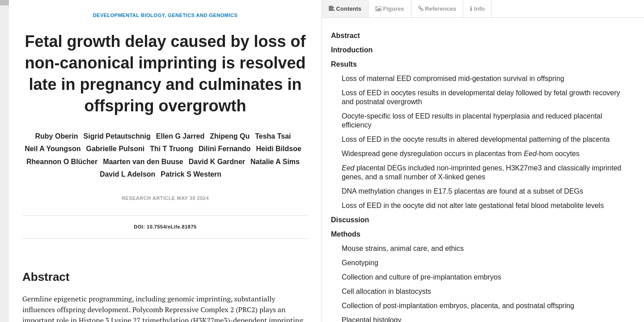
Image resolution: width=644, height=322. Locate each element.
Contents (345, 9)
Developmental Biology (129, 15)
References (437, 9)
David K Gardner (217, 162)
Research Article (148, 198)
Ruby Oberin (57, 136)
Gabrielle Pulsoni (115, 149)
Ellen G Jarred (180, 136)
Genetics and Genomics (203, 15)
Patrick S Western (191, 174)
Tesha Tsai (273, 136)
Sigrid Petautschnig (117, 136)
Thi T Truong (172, 149)
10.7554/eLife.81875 (172, 227)
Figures (390, 9)
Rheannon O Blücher (62, 162)
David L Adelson (127, 174)
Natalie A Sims (275, 162)
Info (477, 9)
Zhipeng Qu (230, 136)
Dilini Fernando (225, 149)
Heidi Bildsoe (279, 149)
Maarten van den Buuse (143, 162)
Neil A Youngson (53, 149)
